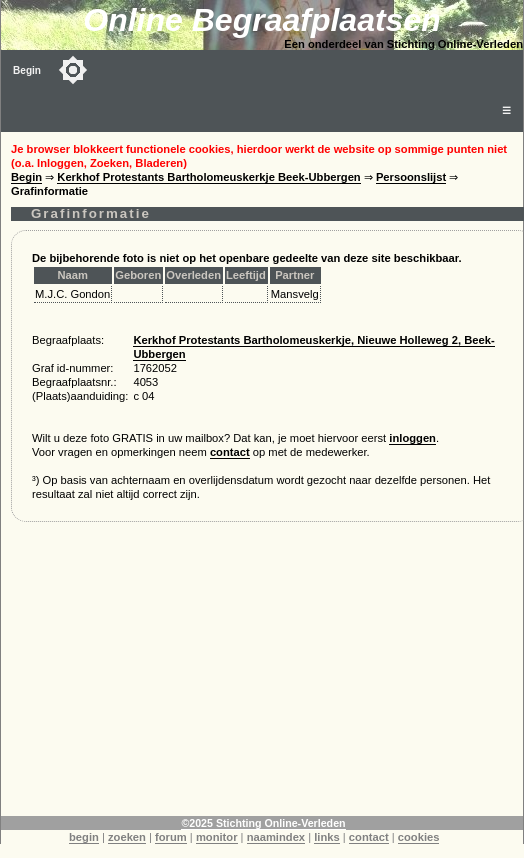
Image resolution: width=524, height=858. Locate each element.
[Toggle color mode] (73, 70)
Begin (27, 70)
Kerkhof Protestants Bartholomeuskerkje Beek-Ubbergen (208, 177)
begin (84, 837)
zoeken (127, 837)
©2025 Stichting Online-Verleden (263, 823)
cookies (419, 837)
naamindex (276, 837)
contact (230, 452)
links (327, 837)
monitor (217, 837)
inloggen (412, 438)
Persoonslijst (411, 177)
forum (171, 837)
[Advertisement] (262, 676)
